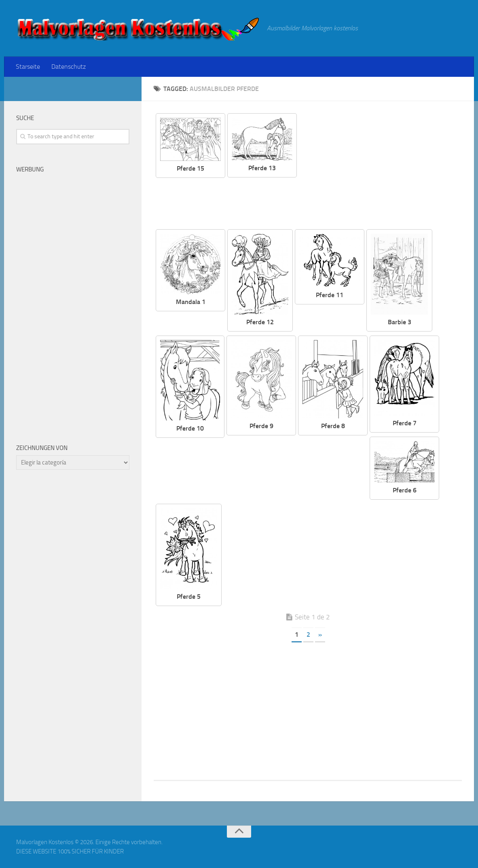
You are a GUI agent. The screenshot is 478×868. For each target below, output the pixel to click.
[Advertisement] (385, 170)
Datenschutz (69, 67)
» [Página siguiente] (320, 635)
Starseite (28, 67)
